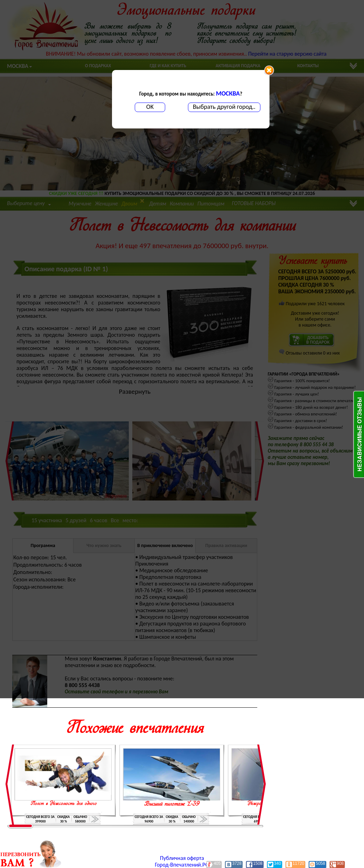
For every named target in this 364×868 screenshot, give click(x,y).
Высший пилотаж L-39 (172, 804)
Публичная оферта (182, 858)
